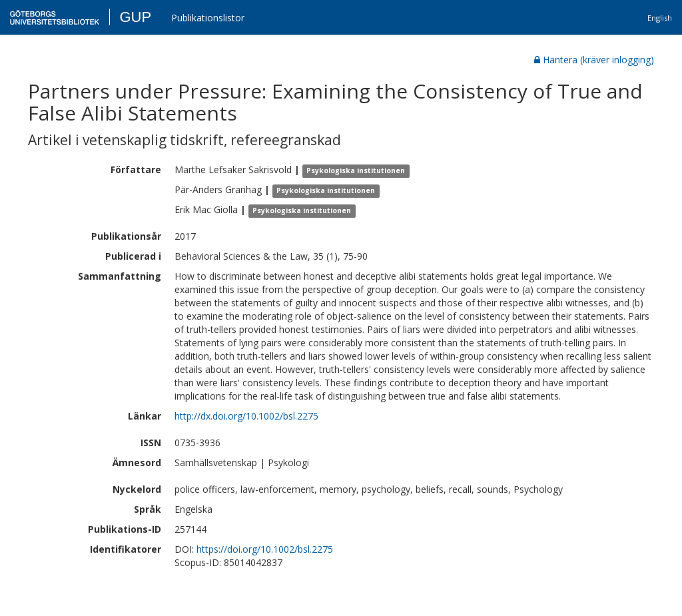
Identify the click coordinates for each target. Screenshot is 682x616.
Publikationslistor (208, 18)
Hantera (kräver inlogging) (594, 60)
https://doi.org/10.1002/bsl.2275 (265, 549)
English (660, 18)
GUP (135, 17)
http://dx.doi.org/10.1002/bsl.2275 (246, 416)
